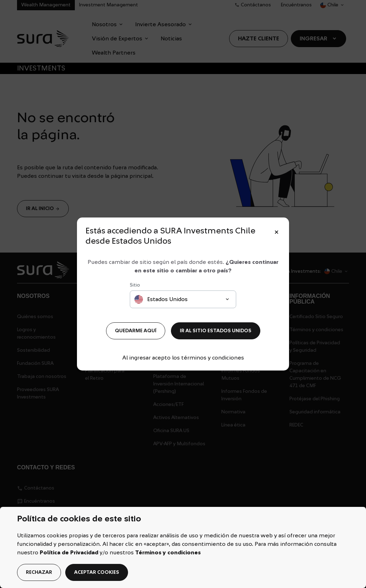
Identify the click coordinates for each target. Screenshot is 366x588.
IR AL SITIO (216, 331)
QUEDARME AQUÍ (136, 331)
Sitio (135, 285)
